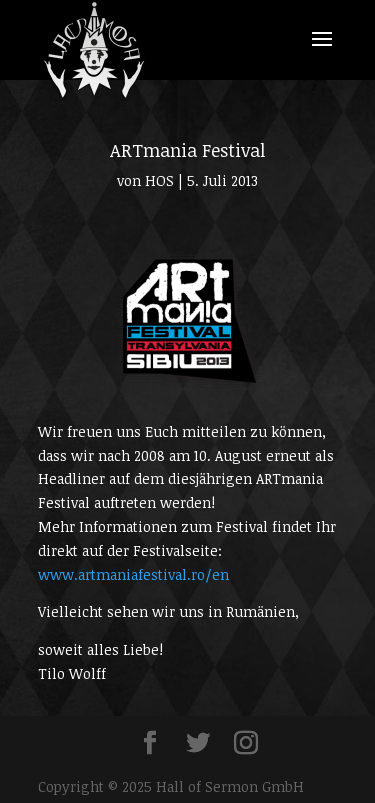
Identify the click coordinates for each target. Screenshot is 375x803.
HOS (159, 180)
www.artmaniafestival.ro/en (133, 574)
